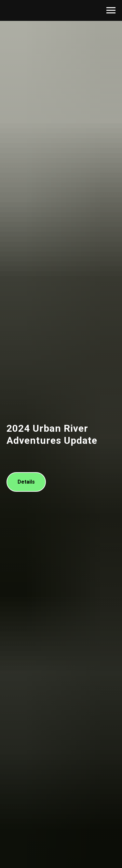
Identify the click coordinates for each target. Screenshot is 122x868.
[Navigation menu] (111, 10)
